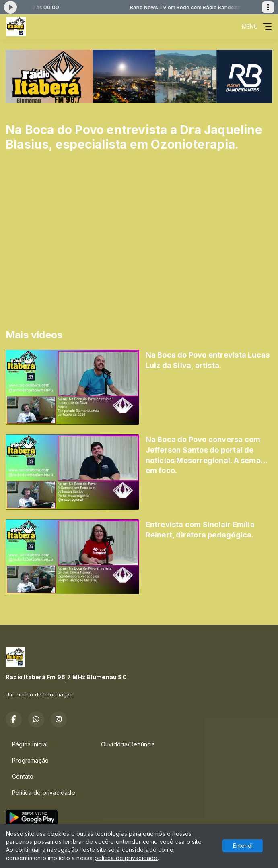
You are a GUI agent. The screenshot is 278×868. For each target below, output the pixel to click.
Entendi (243, 846)
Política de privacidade (44, 793)
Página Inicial (30, 744)
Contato (23, 776)
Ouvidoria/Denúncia (128, 744)
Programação (30, 760)
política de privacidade (126, 858)
